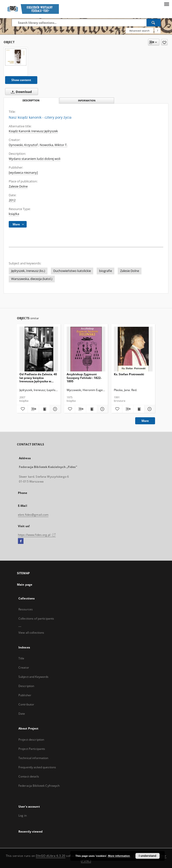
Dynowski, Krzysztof (23, 145)
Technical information (33, 758)
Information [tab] (87, 101)
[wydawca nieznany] (23, 173)
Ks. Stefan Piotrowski (129, 374)
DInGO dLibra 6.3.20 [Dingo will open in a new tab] (51, 856)
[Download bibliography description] (33, 409)
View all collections (31, 633)
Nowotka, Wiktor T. (54, 145)
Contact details (29, 776)
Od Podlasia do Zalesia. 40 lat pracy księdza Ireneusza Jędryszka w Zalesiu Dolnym (38, 378)
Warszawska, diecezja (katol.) (32, 279)
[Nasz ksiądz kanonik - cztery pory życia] (16, 57)
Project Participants (32, 749)
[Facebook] (21, 541)
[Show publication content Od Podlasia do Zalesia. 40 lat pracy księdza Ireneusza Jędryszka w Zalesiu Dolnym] (44, 409)
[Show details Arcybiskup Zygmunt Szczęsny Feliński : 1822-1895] (102, 409)
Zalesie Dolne (18, 186)
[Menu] (166, 4)
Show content (21, 80)
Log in (23, 815)
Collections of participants (36, 618)
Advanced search (139, 31)
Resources (26, 609)
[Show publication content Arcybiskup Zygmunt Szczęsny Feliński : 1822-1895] (92, 409)
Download (20, 92)
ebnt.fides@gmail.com (33, 515)
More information (119, 856)
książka (14, 214)
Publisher (25, 695)
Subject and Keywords (33, 677)
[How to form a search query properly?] (157, 31)
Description (26, 686)
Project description (31, 740)
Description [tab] (31, 101)
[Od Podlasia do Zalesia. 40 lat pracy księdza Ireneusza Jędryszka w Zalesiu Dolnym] (39, 349)
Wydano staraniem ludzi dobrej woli (35, 159)
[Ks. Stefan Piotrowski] (133, 349)
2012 (12, 200)
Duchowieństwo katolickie (72, 271)
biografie (106, 271)
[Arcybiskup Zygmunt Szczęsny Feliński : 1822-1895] (86, 349)
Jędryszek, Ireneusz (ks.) (28, 271)
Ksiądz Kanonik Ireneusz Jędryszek (33, 131)
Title (21, 658)
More (145, 421)
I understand (148, 856)
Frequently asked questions (37, 767)
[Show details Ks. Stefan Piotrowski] (149, 409)
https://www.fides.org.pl (37, 535)
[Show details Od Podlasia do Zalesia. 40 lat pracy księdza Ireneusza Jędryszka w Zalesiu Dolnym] (55, 409)
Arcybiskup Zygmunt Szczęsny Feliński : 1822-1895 (84, 378)
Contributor (26, 704)
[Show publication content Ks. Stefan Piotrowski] (139, 409)
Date (22, 714)
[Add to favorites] (164, 42)
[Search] (154, 23)
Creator (24, 667)
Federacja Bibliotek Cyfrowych (39, 786)
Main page (25, 585)
